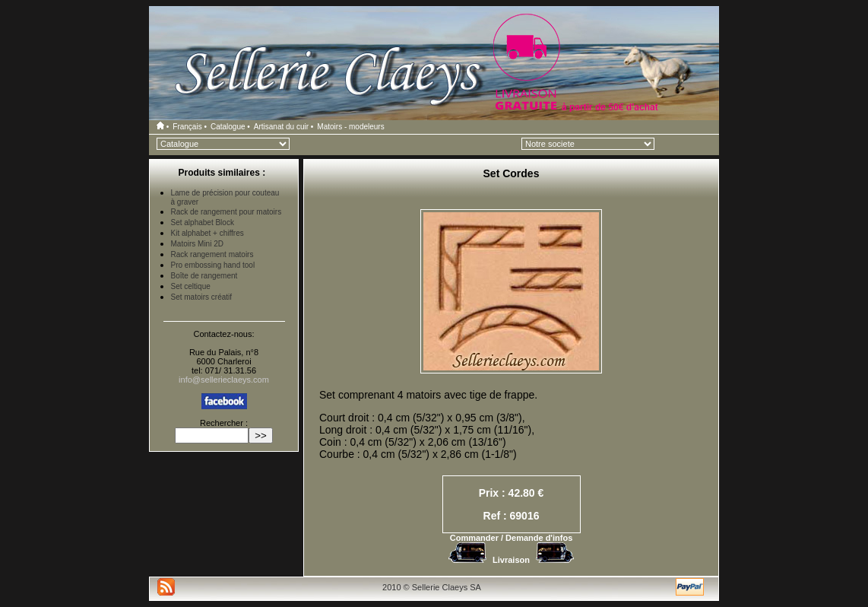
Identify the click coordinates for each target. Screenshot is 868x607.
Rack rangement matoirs (212, 254)
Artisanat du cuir (281, 127)
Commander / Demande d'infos (512, 538)
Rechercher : (224, 423)
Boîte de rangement (204, 276)
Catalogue (228, 127)
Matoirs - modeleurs (350, 127)
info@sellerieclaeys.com (224, 380)
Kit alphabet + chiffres (207, 233)
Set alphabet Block (203, 222)
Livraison (511, 560)
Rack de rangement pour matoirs (227, 212)
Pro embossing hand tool (213, 265)
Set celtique (191, 286)
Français (187, 127)
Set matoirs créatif (202, 297)
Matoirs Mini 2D (197, 244)
